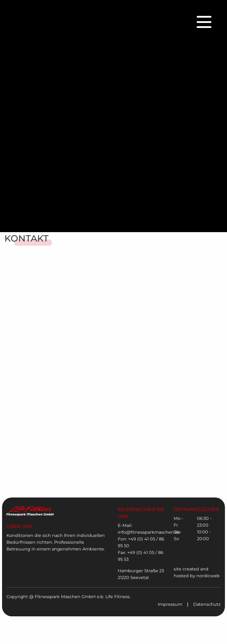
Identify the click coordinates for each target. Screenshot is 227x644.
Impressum (170, 604)
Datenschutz (207, 604)
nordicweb (208, 576)
